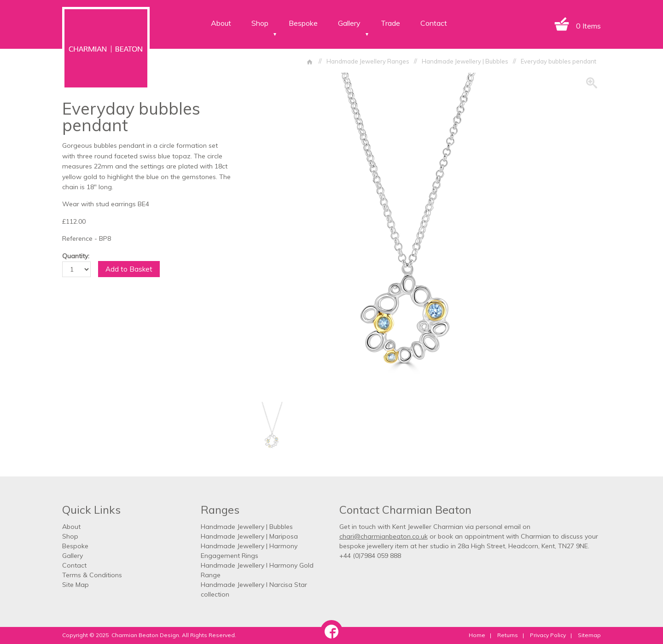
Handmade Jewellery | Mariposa (249, 536)
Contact (434, 23)
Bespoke (303, 23)
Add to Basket (129, 269)
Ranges (220, 510)
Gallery (349, 23)
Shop (260, 23)
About (221, 23)
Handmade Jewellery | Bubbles (247, 527)
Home (477, 635)
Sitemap (589, 635)
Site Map (76, 585)
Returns (508, 635)
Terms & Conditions (92, 575)
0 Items (588, 26)
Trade (390, 23)
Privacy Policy (548, 635)
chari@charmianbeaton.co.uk (384, 536)
